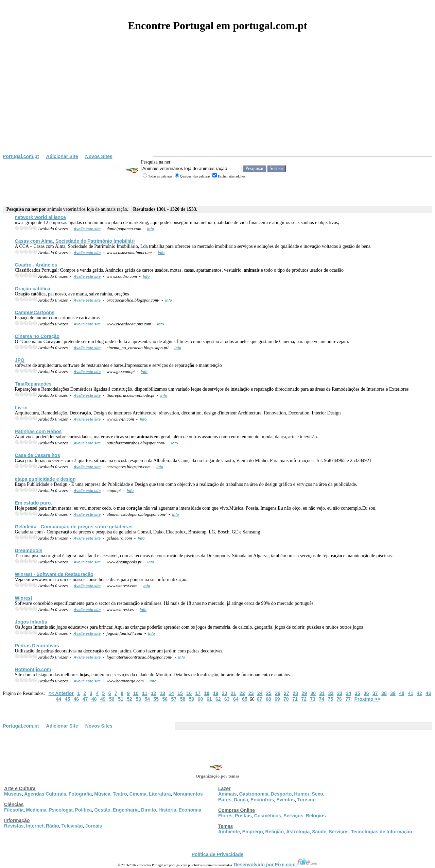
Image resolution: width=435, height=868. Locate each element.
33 (340, 693)
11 (145, 693)
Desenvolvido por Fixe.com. (276, 865)
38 (384, 693)
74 (321, 699)
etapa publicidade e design (45, 479)
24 (260, 693)
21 (233, 693)
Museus (13, 794)
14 (171, 693)
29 (304, 693)
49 (103, 699)
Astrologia (298, 832)
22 (242, 693)
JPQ (20, 360)
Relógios (316, 816)
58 (183, 699)
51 (121, 699)
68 (268, 699)
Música (102, 794)
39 (393, 693)
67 (260, 699)
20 (225, 693)
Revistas (14, 826)
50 (112, 699)
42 (419, 693)
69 (277, 699)
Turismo (307, 800)
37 (375, 693)
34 (349, 693)
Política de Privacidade (218, 854)
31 (322, 693)
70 (286, 699)
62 (218, 699)
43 (429, 693)
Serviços (293, 816)
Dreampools (29, 550)
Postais (243, 816)
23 (251, 693)
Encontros (262, 800)
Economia (190, 810)
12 (154, 693)
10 (136, 693)
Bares (225, 800)
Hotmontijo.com (33, 669)
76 (340, 699)
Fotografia (80, 794)
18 (207, 693)
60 (201, 699)
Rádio (53, 826)
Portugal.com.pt (21, 156)
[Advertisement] (217, 103)
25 (269, 693)
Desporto (281, 794)
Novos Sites (99, 156)
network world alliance (40, 217)
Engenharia (126, 810)
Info (151, 229)
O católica (33, 289)
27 (286, 693)
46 (76, 699)
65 (245, 699)
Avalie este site (87, 229)
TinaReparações (33, 384)
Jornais (94, 826)
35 (358, 693)
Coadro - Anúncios (36, 265)
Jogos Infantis (31, 622)
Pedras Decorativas (37, 646)
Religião (274, 832)
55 (156, 699)
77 (348, 699)
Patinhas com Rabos (38, 431)
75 (330, 699)
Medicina (36, 810)
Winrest (24, 598)
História (167, 810)
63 (227, 699)
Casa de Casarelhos (38, 455)
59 (192, 699)
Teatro (120, 794)
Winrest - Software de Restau (54, 574)
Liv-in (21, 408)
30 (313, 693)
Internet (35, 826)
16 (189, 693)
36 (366, 693)
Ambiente (229, 832)
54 (147, 699)
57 (174, 699)
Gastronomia (254, 794)
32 (331, 693)
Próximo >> (367, 699)
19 (216, 693)
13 (162, 693)
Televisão (72, 826)
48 (94, 699)
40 (402, 693)
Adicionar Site (62, 156)
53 (138, 699)
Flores (225, 816)
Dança (241, 800)
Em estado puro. (34, 503)
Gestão (102, 810)
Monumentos (188, 794)
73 (313, 699)
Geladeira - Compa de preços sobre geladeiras (74, 527)
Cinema (138, 794)
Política (84, 810)
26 (278, 693)
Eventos (285, 800)
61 (209, 699)
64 (236, 699)
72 (304, 699)
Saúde (319, 832)
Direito (149, 810)
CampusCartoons (35, 312)
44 (59, 699)
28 (295, 693)
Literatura (160, 794)
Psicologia (60, 810)
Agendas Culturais (45, 794)
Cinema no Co (37, 336)
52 (129, 699)
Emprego (253, 832)
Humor (302, 794)
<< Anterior (61, 693)
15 (180, 693)
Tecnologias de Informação (382, 832)
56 (165, 699)
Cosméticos (268, 816)
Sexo (317, 794)
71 (295, 699)
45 (68, 699)
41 (411, 693)
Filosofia (14, 810)
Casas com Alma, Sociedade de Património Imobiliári (75, 241)
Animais (227, 794)
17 (198, 693)
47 (85, 699)
